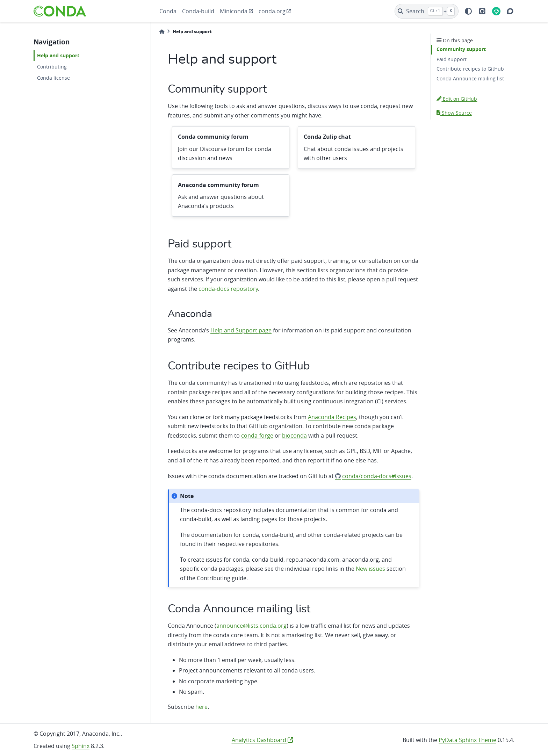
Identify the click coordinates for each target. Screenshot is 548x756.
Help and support (58, 56)
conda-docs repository (228, 289)
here (201, 707)
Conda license (53, 78)
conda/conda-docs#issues (377, 476)
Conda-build (198, 11)
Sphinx (81, 746)
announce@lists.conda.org (251, 626)
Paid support (452, 59)
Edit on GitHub (457, 99)
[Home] (162, 32)
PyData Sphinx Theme (467, 740)
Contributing (52, 67)
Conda (168, 11)
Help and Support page (241, 330)
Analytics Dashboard (262, 740)
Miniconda (234, 11)
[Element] (496, 11)
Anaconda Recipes (332, 417)
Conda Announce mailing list (470, 78)
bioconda (294, 435)
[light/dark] (468, 11)
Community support (461, 49)
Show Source (454, 113)
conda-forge (257, 435)
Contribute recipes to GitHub (470, 69)
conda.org (272, 11)
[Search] (427, 11)
